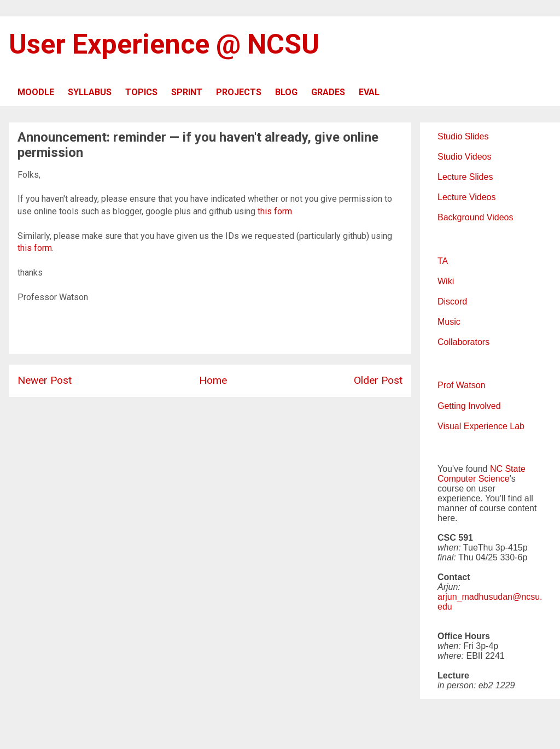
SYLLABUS (90, 92)
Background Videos (475, 217)
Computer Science (474, 479)
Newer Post (45, 380)
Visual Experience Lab (481, 426)
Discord (452, 302)
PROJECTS (239, 92)
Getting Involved (469, 406)
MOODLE (36, 92)
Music (449, 322)
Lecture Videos (466, 197)
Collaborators (463, 342)
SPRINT (187, 92)
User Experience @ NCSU (164, 44)
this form (275, 211)
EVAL (369, 92)
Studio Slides (463, 136)
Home (213, 380)
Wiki (446, 281)
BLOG (286, 92)
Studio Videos (464, 157)
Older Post (378, 380)
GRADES (328, 92)
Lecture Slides (465, 177)
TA (443, 261)
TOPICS (141, 92)
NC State (508, 469)
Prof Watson (461, 385)
